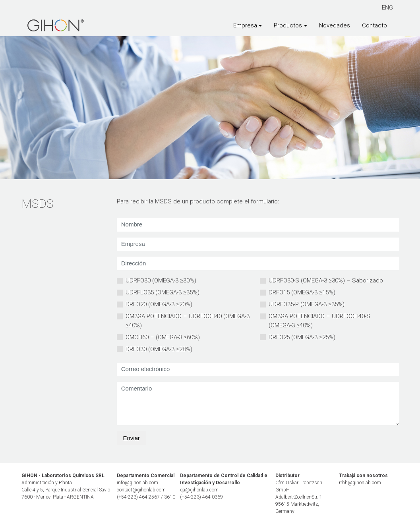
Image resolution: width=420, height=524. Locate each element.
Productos (288, 25)
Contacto (375, 25)
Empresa (245, 25)
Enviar (132, 438)
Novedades (335, 25)
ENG (387, 8)
